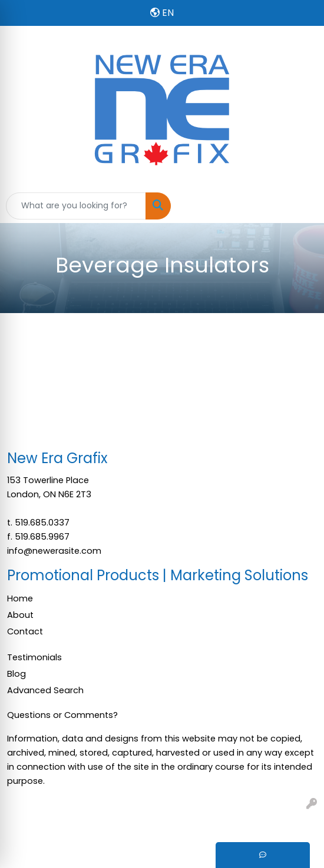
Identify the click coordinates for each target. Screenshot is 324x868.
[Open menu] (300, 206)
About (20, 615)
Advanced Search (45, 690)
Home (20, 598)
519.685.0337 (42, 523)
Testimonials (34, 657)
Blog (16, 674)
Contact (25, 631)
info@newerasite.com (54, 551)
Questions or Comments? (62, 715)
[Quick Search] (76, 206)
